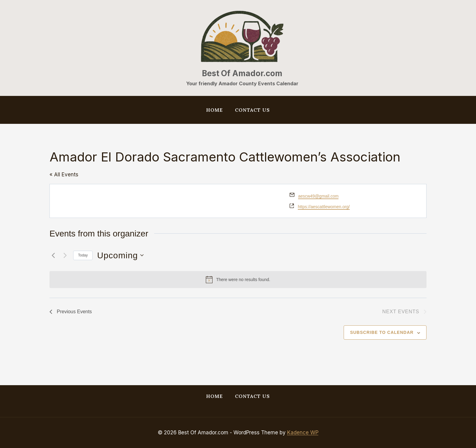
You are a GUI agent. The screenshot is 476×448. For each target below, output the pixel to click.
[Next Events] (65, 255)
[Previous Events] (53, 255)
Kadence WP (303, 433)
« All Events (64, 175)
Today (83, 255)
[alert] (238, 280)
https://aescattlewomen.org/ (324, 207)
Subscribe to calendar (382, 332)
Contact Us (252, 110)
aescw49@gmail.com (318, 196)
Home (214, 110)
